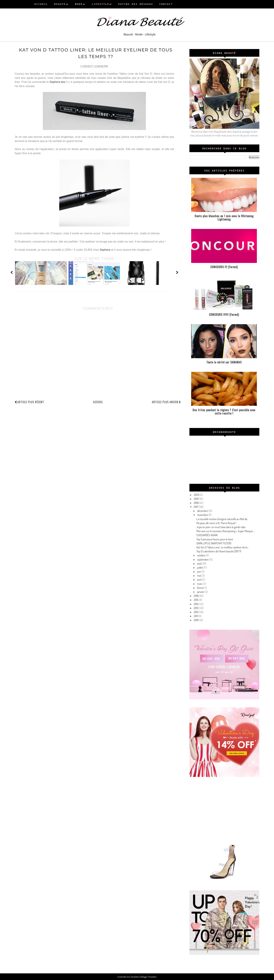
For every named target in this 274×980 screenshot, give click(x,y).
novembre (203, 515)
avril (200, 580)
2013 (197, 608)
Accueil (98, 401)
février (201, 588)
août (200, 564)
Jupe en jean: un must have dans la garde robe (221, 527)
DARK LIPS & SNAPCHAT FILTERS (214, 543)
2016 (197, 596)
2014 (196, 604)
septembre (203, 560)
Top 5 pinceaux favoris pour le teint (215, 539)
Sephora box (57, 81)
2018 (197, 503)
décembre (203, 511)
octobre (201, 555)
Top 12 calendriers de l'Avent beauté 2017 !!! (219, 551)
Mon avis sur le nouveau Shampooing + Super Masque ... (226, 531)
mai (199, 576)
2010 (197, 620)
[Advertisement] (224, 809)
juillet (200, 568)
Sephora (105, 249)
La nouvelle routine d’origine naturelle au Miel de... (223, 519)
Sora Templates (133, 977)
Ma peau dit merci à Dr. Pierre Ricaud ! (216, 523)
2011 (196, 616)
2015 (197, 600)
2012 (197, 612)
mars (200, 584)
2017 (196, 507)
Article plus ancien (166, 401)
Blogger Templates (149, 977)
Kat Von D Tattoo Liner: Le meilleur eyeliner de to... (223, 547)
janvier (201, 592)
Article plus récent (31, 401)
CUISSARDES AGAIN (207, 535)
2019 (197, 499)
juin (199, 572)
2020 (197, 495)
